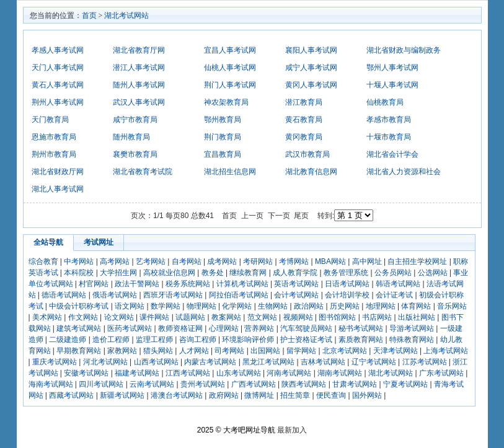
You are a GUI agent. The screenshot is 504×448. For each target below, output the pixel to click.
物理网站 (201, 306)
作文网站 (83, 317)
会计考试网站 (296, 295)
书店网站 (377, 317)
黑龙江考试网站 (268, 362)
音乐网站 (452, 306)
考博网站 (294, 261)
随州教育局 (131, 137)
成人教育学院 (295, 273)
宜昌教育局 (223, 154)
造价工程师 (111, 340)
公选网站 (433, 273)
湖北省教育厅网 (139, 50)
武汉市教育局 (307, 154)
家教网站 (122, 351)
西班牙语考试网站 (173, 295)
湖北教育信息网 (311, 172)
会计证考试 (394, 295)
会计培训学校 (347, 295)
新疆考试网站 (122, 395)
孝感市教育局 (389, 120)
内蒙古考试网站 (210, 362)
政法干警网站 (137, 284)
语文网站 (130, 306)
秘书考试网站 (361, 328)
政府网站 (224, 395)
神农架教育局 (226, 102)
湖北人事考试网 (58, 189)
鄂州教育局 (223, 120)
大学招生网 (118, 273)
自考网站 (187, 261)
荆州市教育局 (54, 154)
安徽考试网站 (86, 373)
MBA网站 (330, 261)
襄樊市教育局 (135, 154)
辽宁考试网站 (374, 362)
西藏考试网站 (71, 395)
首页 (89, 15)
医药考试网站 (130, 328)
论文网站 (119, 317)
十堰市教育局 (389, 137)
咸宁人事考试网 (311, 68)
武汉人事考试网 (139, 102)
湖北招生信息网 (230, 172)
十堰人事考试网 (392, 85)
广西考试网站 (254, 384)
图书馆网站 (337, 317)
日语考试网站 (347, 284)
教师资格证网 (180, 328)
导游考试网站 (412, 328)
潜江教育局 (304, 102)
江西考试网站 (188, 373)
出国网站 (265, 351)
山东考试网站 (239, 373)
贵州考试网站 (203, 384)
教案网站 (226, 317)
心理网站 (224, 328)
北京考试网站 (345, 351)
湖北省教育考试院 (143, 172)
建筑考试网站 (79, 328)
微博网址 (259, 395)
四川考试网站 (101, 384)
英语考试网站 (296, 284)
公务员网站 (393, 273)
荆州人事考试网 (58, 102)
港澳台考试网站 (177, 395)
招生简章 (295, 395)
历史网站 (345, 306)
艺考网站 (151, 261)
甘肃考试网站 (355, 384)
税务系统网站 (188, 284)
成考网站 (222, 261)
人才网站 (194, 351)
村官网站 (94, 284)
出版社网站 (417, 317)
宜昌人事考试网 (230, 50)
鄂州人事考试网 (392, 68)
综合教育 (43, 261)
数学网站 (166, 306)
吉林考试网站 (323, 362)
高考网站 (115, 261)
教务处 (213, 273)
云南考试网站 (152, 384)
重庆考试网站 (55, 362)
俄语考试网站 (115, 295)
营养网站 (259, 328)
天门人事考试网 (58, 68)
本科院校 (79, 273)
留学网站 (301, 351)
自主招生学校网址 (417, 261)
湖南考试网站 (340, 373)
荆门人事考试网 (230, 85)
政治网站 (309, 306)
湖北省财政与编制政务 (404, 50)
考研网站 (258, 261)
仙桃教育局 (385, 102)
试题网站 (190, 317)
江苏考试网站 (425, 362)
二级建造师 (68, 340)
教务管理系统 (346, 273)
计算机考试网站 (242, 284)
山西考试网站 (156, 362)
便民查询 (331, 395)
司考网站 (229, 351)
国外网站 (367, 395)
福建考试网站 (137, 373)
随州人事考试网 (139, 85)
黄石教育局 (304, 120)
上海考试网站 (446, 351)
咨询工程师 (198, 340)
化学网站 (237, 306)
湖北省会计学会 (392, 154)
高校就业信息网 (169, 273)
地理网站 (381, 306)
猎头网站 (158, 351)
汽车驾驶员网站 (306, 328)
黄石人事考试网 (58, 85)
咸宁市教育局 (135, 120)
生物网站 (273, 306)
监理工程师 (154, 340)
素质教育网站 (361, 340)
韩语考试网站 (398, 284)
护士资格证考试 (306, 340)
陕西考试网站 (304, 384)
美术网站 (47, 317)
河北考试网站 (105, 362)
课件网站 (154, 317)
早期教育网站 (79, 351)
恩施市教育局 (54, 137)
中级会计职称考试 (79, 306)
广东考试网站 (441, 373)
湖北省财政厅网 (58, 172)
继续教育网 (248, 273)
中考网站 (79, 261)
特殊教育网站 (412, 340)
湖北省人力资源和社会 (404, 172)
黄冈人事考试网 (311, 85)
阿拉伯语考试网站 (239, 295)
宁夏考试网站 (405, 384)
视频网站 (298, 317)
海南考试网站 (51, 384)
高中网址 (367, 261)
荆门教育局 (223, 137)
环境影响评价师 (248, 340)
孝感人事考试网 (58, 50)
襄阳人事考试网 (311, 50)
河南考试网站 (289, 373)
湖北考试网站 (126, 15)
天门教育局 (50, 120)
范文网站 (262, 317)
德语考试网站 (64, 295)
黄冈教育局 (304, 137)
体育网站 (416, 306)
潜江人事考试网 (139, 68)
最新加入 (292, 430)
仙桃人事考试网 (230, 68)
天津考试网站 (396, 351)
